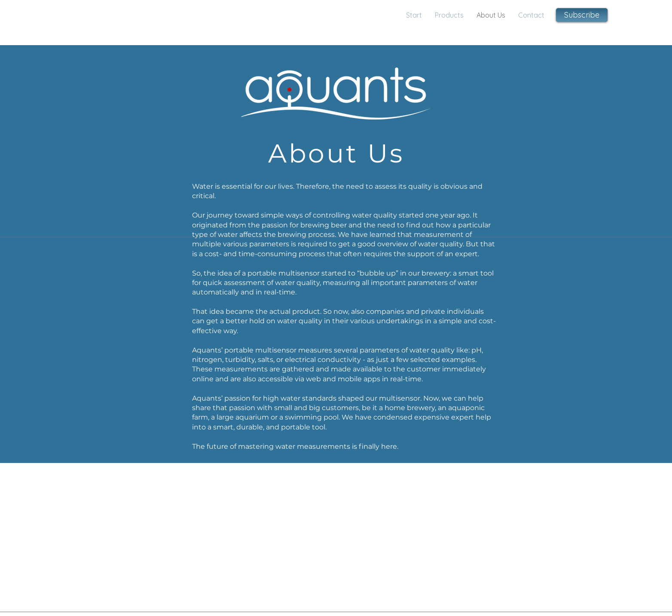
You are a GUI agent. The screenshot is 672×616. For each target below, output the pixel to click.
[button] (582, 15)
